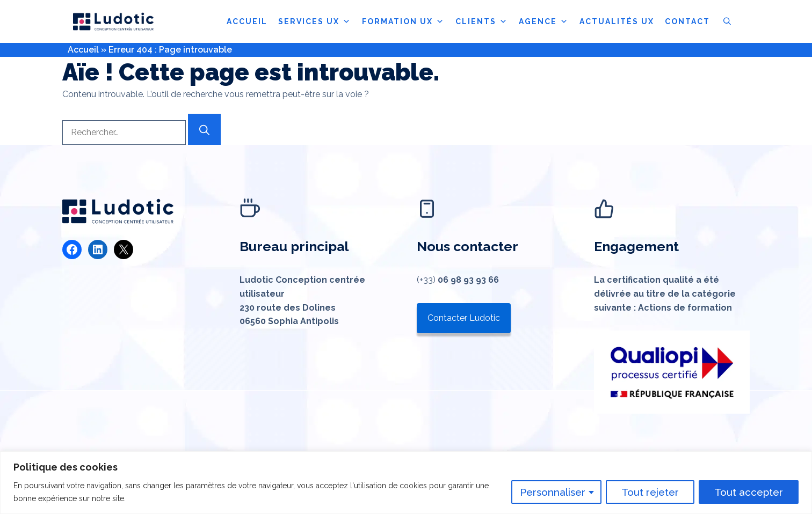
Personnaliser (553, 492)
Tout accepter (749, 492)
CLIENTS (482, 21)
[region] (406, 483)
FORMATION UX (403, 21)
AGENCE (544, 21)
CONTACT (687, 21)
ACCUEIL (247, 21)
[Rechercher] (204, 129)
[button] (727, 21)
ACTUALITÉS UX (617, 21)
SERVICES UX (315, 21)
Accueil (83, 50)
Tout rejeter (650, 492)
